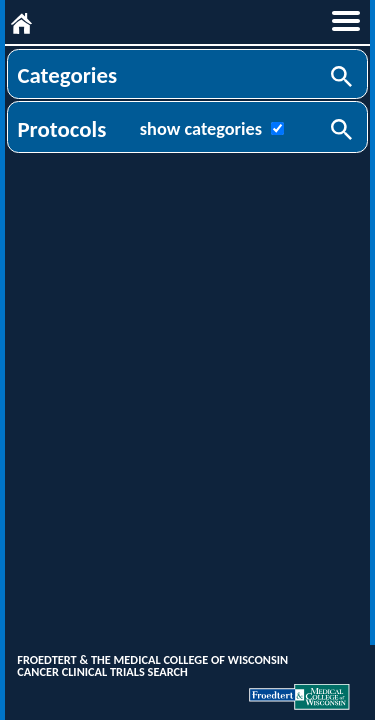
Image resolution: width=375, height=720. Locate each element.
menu (346, 21)
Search (343, 78)
